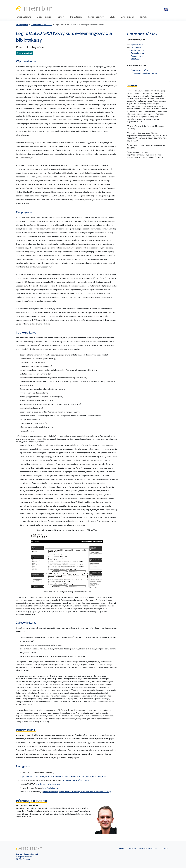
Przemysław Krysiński (139, 70)
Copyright (164, 848)
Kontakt (143, 17)
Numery (61, 17)
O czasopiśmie (44, 17)
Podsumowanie (137, 56)
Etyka (113, 17)
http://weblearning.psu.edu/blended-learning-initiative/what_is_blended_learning (77, 792)
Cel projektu (136, 47)
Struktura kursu (137, 50)
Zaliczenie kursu (137, 53)
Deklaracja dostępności (148, 848)
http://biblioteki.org (50, 788)
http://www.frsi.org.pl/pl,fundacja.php (77, 780)
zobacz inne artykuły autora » (146, 73)
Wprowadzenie (137, 44)
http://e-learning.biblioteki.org (48, 784)
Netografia (135, 59)
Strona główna (24, 17)
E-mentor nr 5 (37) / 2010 (41, 25)
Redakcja (132, 848)
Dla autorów (76, 17)
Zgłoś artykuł (128, 17)
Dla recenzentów (96, 17)
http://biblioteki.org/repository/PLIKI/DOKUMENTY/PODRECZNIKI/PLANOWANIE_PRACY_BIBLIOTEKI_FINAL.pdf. (65, 776)
